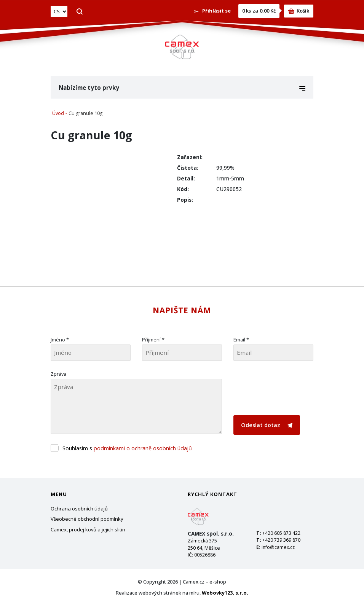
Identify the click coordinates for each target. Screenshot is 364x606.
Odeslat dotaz (267, 425)
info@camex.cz (278, 547)
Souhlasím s (127, 448)
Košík (299, 11)
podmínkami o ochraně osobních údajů (143, 448)
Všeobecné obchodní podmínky (87, 519)
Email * (241, 340)
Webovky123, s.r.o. (225, 593)
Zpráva (58, 374)
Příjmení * (153, 340)
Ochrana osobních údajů (79, 509)
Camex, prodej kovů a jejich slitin (88, 529)
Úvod (58, 113)
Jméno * (60, 340)
